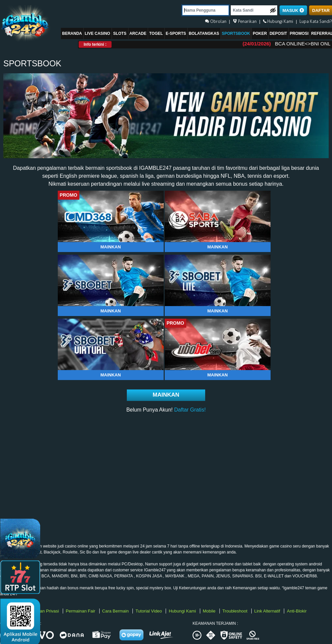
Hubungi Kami (183, 611)
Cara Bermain (116, 611)
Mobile (210, 611)
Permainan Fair (81, 611)
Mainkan (110, 247)
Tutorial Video (149, 611)
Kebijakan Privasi (43, 611)
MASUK (293, 10)
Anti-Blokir (297, 611)
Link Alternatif (268, 611)
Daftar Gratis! (190, 410)
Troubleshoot (236, 611)
